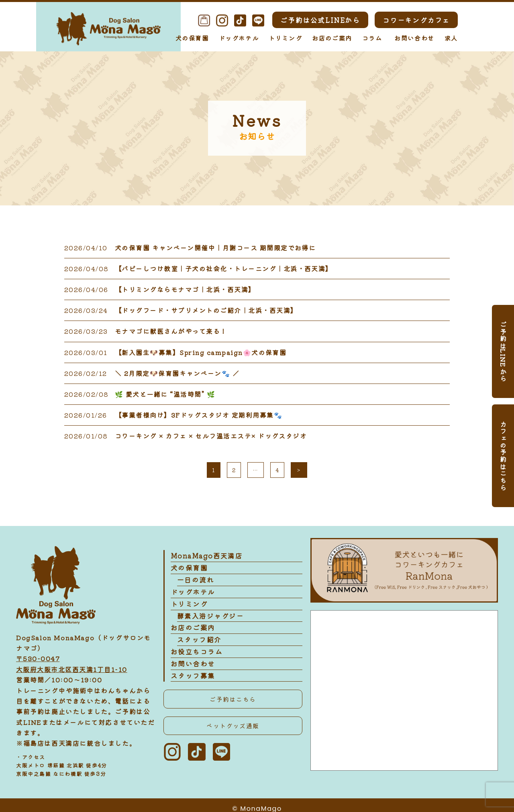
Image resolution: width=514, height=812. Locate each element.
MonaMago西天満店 (205, 556)
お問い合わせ (414, 38)
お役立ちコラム (195, 655)
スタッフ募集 (192, 680)
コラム (372, 38)
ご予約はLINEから (503, 351)
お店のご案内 (332, 38)
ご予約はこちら (233, 703)
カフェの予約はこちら (503, 456)
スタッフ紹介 (198, 643)
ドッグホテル (239, 38)
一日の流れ (195, 581)
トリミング (285, 38)
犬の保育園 (192, 38)
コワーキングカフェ (416, 20)
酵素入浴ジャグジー (209, 618)
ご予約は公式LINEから (320, 20)
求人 (451, 38)
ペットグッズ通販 (233, 730)
